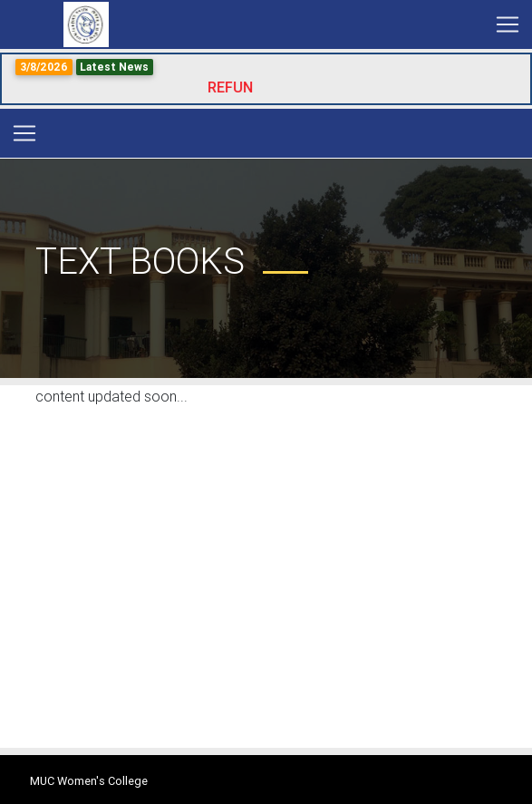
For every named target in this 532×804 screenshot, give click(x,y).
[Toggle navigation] (508, 24)
